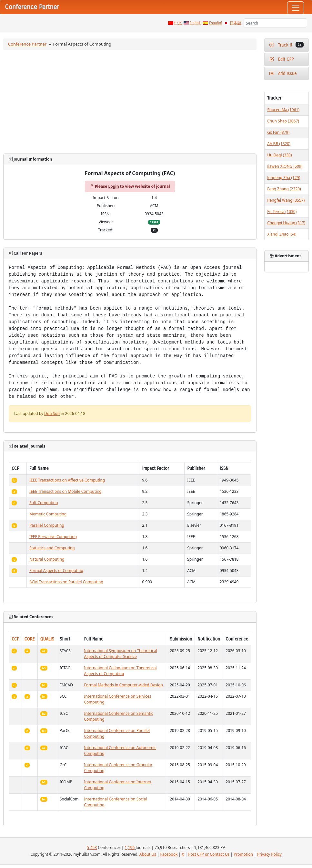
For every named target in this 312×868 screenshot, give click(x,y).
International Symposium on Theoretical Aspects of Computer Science (120, 654)
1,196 (130, 847)
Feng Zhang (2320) (284, 189)
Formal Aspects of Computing (56, 571)
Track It (287, 45)
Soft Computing (44, 503)
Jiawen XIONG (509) (285, 166)
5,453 (92, 847)
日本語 (236, 23)
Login (113, 186)
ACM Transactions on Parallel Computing (66, 582)
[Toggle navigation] (296, 8)
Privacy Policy (269, 854)
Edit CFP (282, 59)
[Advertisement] (130, 102)
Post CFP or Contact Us (209, 854)
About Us (148, 854)
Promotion (243, 854)
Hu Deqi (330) (279, 155)
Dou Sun (52, 413)
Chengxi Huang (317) (286, 223)
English (196, 23)
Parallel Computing (47, 525)
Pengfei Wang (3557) (286, 200)
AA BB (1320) (279, 144)
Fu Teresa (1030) (282, 212)
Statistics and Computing (52, 548)
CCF (15, 639)
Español (216, 23)
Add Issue (283, 74)
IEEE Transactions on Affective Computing (67, 480)
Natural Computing (47, 559)
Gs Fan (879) (278, 132)
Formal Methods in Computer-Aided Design (123, 685)
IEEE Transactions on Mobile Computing (65, 491)
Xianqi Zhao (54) (282, 234)
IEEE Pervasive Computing (53, 537)
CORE (30, 639)
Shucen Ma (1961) (283, 110)
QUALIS (47, 639)
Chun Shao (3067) (283, 121)
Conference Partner (27, 44)
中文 (178, 23)
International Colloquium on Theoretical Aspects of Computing (120, 671)
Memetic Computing (48, 514)
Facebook (169, 854)
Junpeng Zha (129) (284, 178)
